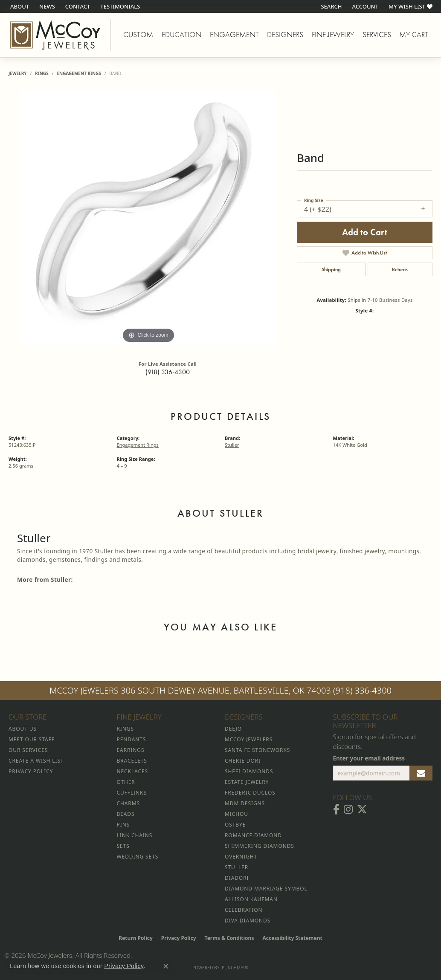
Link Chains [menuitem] (135, 835)
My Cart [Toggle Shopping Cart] (414, 35)
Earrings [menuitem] (131, 750)
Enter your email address (369, 758)
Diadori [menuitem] (237, 878)
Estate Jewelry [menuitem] (247, 782)
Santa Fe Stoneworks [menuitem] (257, 750)
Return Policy (136, 938)
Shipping (331, 269)
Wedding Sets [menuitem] (138, 857)
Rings (42, 73)
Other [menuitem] (126, 782)
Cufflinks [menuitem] (132, 793)
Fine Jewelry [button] (333, 35)
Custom (138, 35)
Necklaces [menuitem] (132, 771)
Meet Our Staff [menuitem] (32, 739)
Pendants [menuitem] (132, 739)
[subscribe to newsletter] (421, 773)
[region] (148, 217)
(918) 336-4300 (168, 372)
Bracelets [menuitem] (132, 761)
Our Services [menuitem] (28, 750)
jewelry (18, 73)
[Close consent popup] (166, 966)
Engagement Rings (79, 73)
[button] (330, 6)
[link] (19, 6)
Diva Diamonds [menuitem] (248, 921)
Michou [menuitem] (236, 814)
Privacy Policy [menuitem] (31, 771)
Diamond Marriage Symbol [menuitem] (266, 889)
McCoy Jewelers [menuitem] (249, 739)
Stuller (232, 445)
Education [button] (181, 35)
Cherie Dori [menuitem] (243, 761)
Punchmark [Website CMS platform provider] (235, 968)
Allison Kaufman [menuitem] (251, 899)
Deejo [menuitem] (233, 729)
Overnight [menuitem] (241, 857)
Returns (400, 269)
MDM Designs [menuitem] (245, 803)
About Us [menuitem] (23, 729)
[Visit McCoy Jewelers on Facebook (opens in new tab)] (336, 809)
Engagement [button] (234, 35)
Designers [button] (285, 35)
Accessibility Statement (292, 938)
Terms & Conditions (229, 938)
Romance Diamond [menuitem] (253, 835)
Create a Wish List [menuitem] (36, 761)
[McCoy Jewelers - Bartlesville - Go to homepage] (55, 35)
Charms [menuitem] (128, 803)
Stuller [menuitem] (236, 867)
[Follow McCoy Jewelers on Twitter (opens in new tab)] (362, 809)
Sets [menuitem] (123, 846)
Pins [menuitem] (123, 825)
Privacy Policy (179, 938)
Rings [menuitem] (125, 729)
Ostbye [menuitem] (235, 825)
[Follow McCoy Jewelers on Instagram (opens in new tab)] (348, 809)
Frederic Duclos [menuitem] (250, 793)
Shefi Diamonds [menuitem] (249, 771)
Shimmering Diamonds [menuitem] (260, 846)
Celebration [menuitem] (244, 910)
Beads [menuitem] (126, 814)
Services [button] (377, 35)
